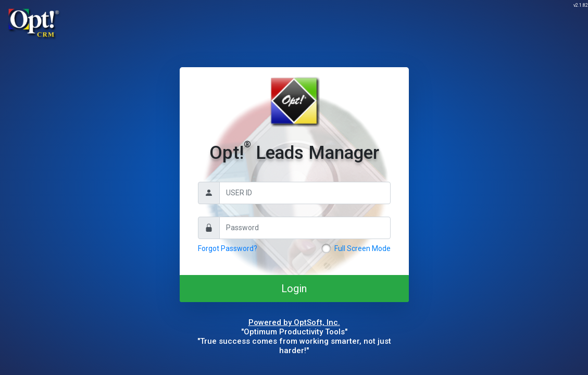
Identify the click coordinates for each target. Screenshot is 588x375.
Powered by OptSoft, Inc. (294, 322)
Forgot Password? (228, 248)
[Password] (305, 228)
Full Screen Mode (362, 248)
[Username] (305, 193)
